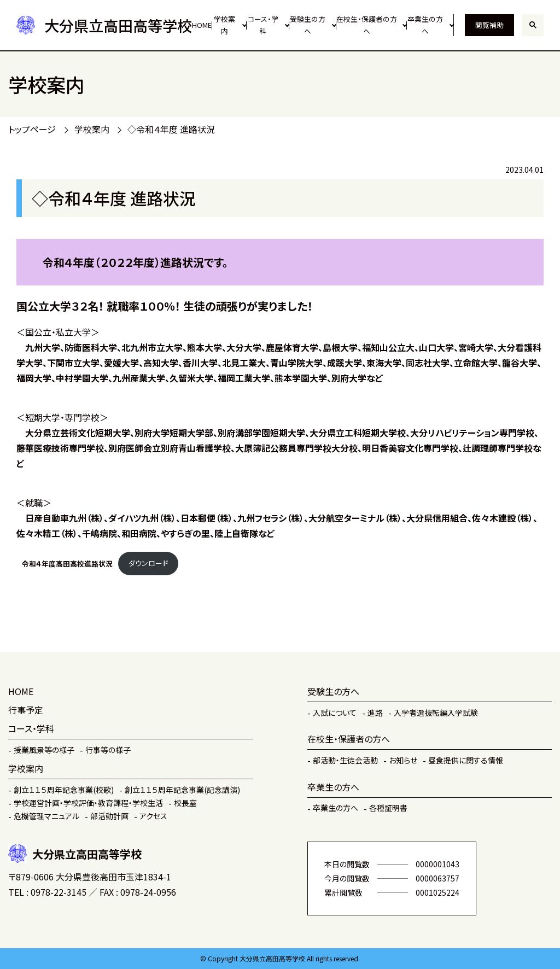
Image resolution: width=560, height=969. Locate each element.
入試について (335, 713)
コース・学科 (263, 25)
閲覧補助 (489, 25)
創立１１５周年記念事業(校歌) (64, 790)
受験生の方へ (308, 25)
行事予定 (26, 710)
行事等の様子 (108, 750)
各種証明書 (388, 808)
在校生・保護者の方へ (367, 25)
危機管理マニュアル (46, 816)
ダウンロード (148, 563)
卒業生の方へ (425, 25)
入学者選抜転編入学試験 (436, 713)
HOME (202, 25)
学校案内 (224, 25)
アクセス (153, 816)
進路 (375, 713)
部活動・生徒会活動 (345, 760)
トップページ (32, 129)
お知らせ (403, 760)
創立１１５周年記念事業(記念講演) (182, 790)
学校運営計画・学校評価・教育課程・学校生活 (88, 803)
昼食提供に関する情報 (466, 760)
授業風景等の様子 (44, 750)
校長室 (185, 803)
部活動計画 (109, 816)
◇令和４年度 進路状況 (171, 129)
